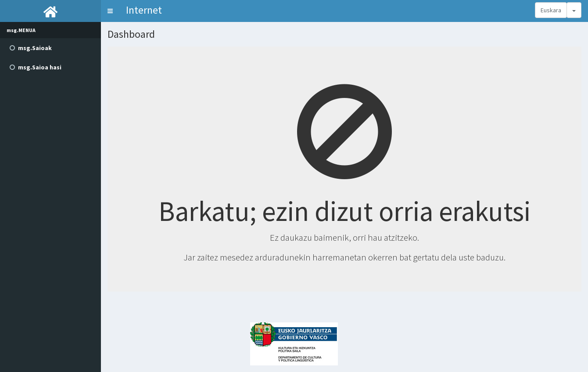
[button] (110, 11)
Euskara (551, 10)
